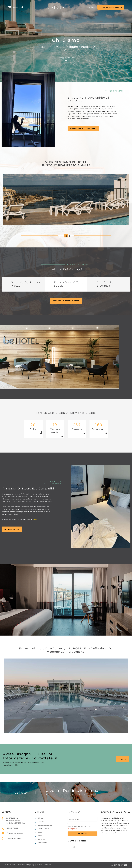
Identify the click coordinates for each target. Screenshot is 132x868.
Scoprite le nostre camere (83, 128)
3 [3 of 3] (69, 236)
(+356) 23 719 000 (12, 828)
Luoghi (41, 832)
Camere (41, 822)
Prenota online (12, 529)
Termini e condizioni (44, 865)
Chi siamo (42, 818)
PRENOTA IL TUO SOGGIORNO (111, 7)
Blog (40, 836)
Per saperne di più (66, 59)
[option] (119, 866)
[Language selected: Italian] (90, 7)
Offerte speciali (44, 829)
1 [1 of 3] (63, 236)
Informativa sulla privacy (26, 865)
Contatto (122, 759)
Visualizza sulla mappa (14, 838)
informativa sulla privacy (83, 826)
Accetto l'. (80, 828)
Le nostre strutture (45, 825)
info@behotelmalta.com (14, 833)
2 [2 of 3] (66, 236)
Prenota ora (42, 843)
